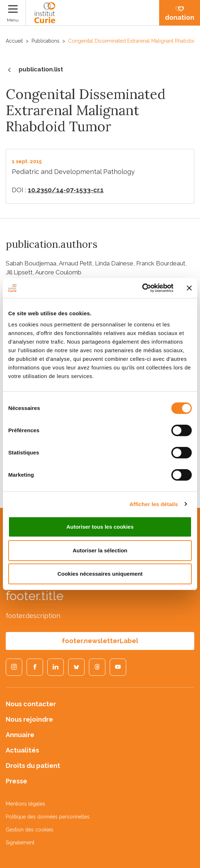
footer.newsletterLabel (100, 641)
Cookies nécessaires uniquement (100, 574)
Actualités (22, 750)
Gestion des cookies (30, 830)
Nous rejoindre (29, 719)
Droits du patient (33, 766)
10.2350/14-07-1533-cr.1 (66, 190)
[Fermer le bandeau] (189, 288)
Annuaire (20, 735)
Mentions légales (25, 804)
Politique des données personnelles (48, 817)
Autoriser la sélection (100, 550)
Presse (16, 781)
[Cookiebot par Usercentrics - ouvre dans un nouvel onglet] (142, 288)
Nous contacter (31, 704)
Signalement (20, 843)
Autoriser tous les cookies (100, 527)
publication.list (34, 70)
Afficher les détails (154, 504)
